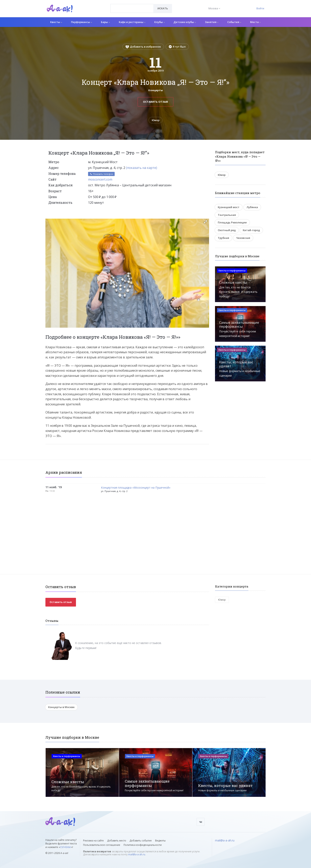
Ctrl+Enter (66, 847)
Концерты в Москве (61, 707)
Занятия (212, 22)
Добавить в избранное (143, 47)
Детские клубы (185, 22)
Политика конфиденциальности (143, 845)
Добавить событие (141, 841)
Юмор (156, 120)
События (234, 22)
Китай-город (251, 230)
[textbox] (132, 6)
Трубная (223, 238)
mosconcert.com (100, 179)
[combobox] (132, 8)
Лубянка (252, 207)
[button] (205, 222)
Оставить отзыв (155, 102)
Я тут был (177, 47)
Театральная (227, 215)
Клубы (160, 22)
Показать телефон (101, 174)
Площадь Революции (232, 223)
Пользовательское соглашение (102, 845)
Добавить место (117, 841)
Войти (260, 8)
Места (255, 22)
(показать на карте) (142, 168)
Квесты (56, 22)
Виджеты (160, 841)
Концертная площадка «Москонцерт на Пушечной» (136, 488)
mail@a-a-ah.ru (137, 854)
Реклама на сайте (93, 841)
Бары (105, 22)
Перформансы (82, 22)
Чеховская (243, 238)
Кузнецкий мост (229, 207)
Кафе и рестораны (132, 22)
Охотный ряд (227, 230)
